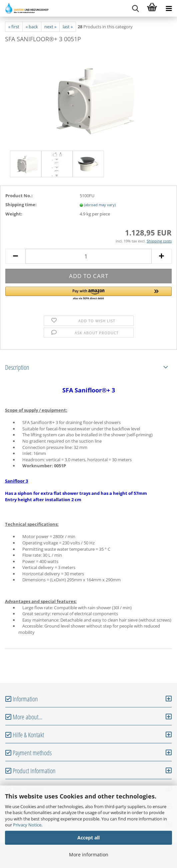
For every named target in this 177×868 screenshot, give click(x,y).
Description (17, 367)
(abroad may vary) (100, 205)
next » (50, 27)
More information (89, 855)
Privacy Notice (27, 825)
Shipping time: (21, 205)
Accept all (88, 838)
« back (32, 27)
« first (14, 27)
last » (68, 27)
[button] (88, 294)
